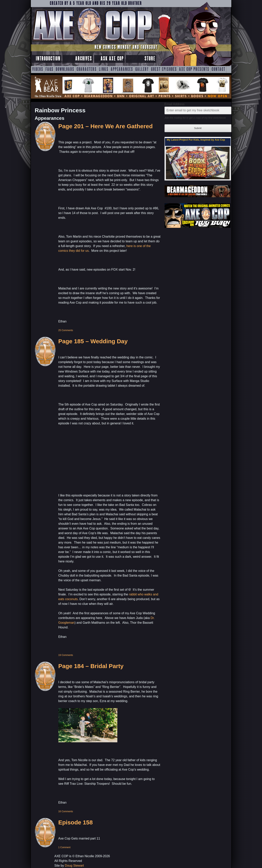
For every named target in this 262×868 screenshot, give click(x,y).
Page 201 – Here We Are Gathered (106, 126)
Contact (218, 70)
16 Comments (66, 811)
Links (104, 70)
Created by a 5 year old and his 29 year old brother (96, 4)
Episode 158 (76, 822)
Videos (38, 70)
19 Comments (66, 655)
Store (150, 59)
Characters (87, 70)
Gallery (142, 70)
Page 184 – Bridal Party (91, 666)
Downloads (65, 70)
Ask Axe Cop (112, 59)
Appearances (122, 70)
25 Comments (66, 330)
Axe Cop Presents (194, 70)
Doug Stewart (74, 866)
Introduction (48, 59)
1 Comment (64, 847)
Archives (84, 59)
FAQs (49, 70)
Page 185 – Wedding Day (93, 341)
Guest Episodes (164, 70)
